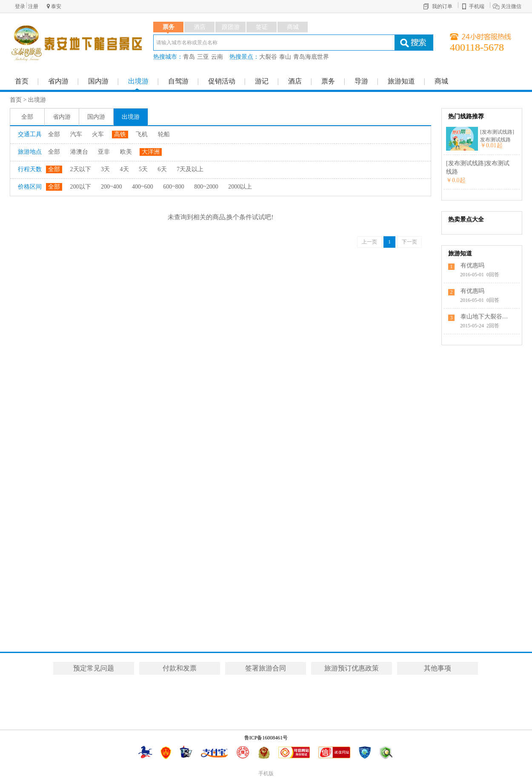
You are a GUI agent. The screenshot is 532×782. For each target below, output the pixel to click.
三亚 (203, 57)
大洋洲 (151, 152)
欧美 (126, 152)
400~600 (143, 187)
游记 (262, 81)
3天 (105, 169)
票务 (328, 81)
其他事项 (438, 668)
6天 (162, 169)
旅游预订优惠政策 (352, 668)
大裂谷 (268, 57)
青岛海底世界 (311, 57)
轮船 (164, 134)
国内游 (98, 81)
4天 (124, 169)
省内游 (58, 81)
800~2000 (206, 187)
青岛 (189, 57)
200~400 (112, 187)
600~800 (174, 187)
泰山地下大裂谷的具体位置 (486, 317)
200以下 (81, 187)
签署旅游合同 (266, 668)
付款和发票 (180, 668)
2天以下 (81, 169)
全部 (27, 117)
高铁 (120, 134)
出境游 (138, 81)
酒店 (295, 81)
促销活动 (222, 81)
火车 (98, 134)
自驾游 (178, 81)
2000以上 (240, 187)
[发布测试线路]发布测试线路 (497, 136)
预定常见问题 (94, 668)
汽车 (76, 134)
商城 (441, 81)
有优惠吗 (472, 265)
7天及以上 (190, 169)
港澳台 (79, 152)
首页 (22, 81)
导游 (361, 81)
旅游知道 (401, 81)
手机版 (266, 773)
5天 (143, 169)
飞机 (142, 134)
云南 (217, 57)
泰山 (285, 57)
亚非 (104, 152)
